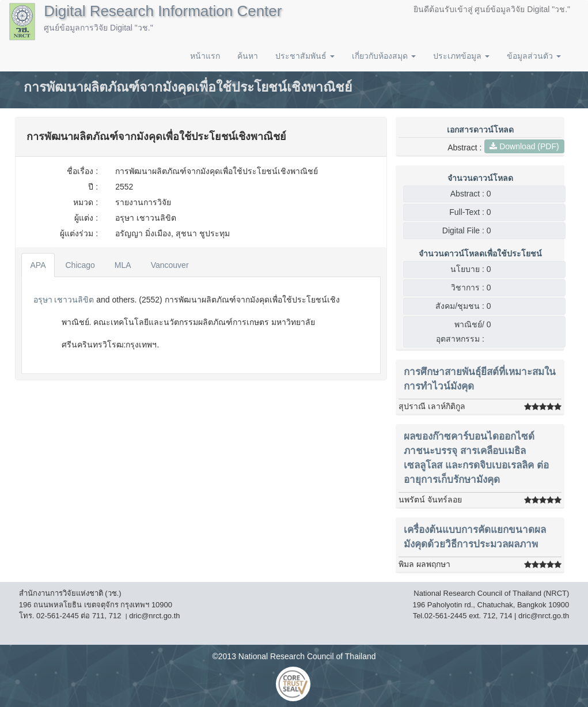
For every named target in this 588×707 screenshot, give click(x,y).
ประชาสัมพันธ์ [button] (305, 56)
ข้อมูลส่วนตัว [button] (534, 56)
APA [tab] (38, 265)
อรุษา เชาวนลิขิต (64, 300)
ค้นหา (248, 56)
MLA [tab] (123, 265)
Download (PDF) (524, 146)
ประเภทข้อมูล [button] (461, 56)
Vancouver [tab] (170, 265)
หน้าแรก (205, 56)
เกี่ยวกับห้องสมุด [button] (384, 56)
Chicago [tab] (80, 265)
